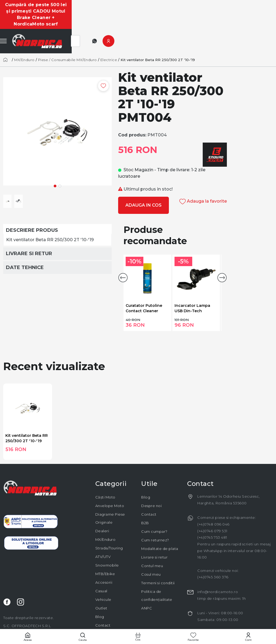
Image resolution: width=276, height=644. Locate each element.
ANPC (147, 589)
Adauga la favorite (203, 182)
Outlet (101, 589)
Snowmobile (107, 546)
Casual (101, 572)
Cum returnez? (155, 521)
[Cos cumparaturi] (138, 637)
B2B (145, 504)
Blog (100, 597)
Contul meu (152, 546)
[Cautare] (83, 637)
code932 (225, 624)
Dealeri (102, 512)
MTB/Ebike (105, 554)
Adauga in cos (144, 186)
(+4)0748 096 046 (213, 505)
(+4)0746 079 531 (212, 512)
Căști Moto (105, 478)
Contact (103, 606)
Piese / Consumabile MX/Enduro (68, 40)
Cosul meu (151, 555)
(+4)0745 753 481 (212, 518)
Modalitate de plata (160, 529)
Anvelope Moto (110, 486)
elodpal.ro (181, 624)
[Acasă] (7, 40)
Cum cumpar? (154, 512)
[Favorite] (193, 637)
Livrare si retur (154, 538)
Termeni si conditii (158, 564)
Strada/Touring (109, 529)
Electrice (109, 40)
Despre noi (151, 486)
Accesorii (104, 563)
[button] (123, 258)
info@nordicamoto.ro (218, 572)
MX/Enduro (24, 40)
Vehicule (103, 580)
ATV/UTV (103, 537)
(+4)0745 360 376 (213, 558)
